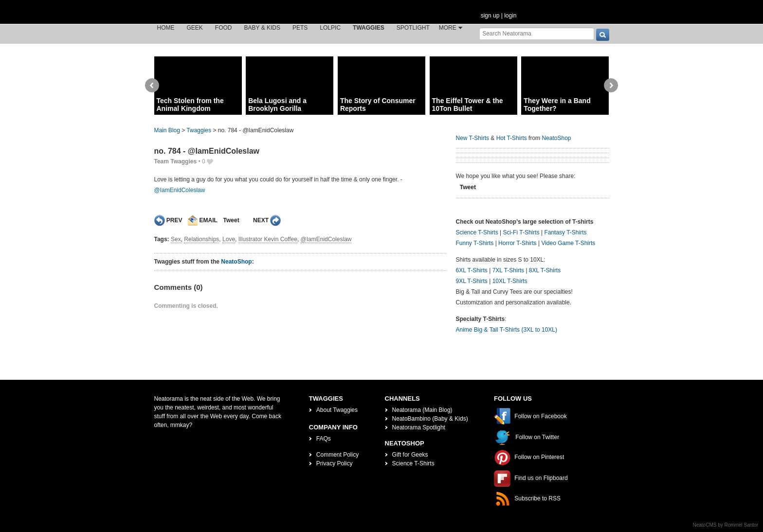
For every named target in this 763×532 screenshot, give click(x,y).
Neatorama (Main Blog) (422, 410)
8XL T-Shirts (545, 270)
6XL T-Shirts (472, 270)
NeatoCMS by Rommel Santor (726, 525)
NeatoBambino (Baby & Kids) (430, 419)
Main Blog (167, 130)
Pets (300, 28)
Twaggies (369, 28)
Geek (195, 28)
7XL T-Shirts (508, 270)
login (510, 16)
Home (166, 28)
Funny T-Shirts (475, 243)
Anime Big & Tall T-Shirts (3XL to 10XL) (507, 330)
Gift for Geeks (410, 455)
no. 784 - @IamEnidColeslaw (207, 151)
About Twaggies (337, 410)
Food (224, 28)
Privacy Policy (335, 463)
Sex (176, 239)
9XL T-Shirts (472, 281)
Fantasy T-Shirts (565, 232)
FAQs (324, 439)
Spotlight (413, 28)
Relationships (201, 239)
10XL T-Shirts (510, 281)
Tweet (231, 220)
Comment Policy (337, 455)
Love (229, 239)
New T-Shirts (472, 138)
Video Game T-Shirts (568, 243)
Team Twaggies (176, 161)
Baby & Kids (262, 28)
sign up (490, 16)
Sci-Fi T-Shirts (521, 232)
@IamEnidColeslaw (180, 190)
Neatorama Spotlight (419, 427)
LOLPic (330, 28)
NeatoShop (236, 262)
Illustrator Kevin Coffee (268, 239)
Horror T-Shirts (517, 243)
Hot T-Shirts (512, 138)
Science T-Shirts (477, 232)
